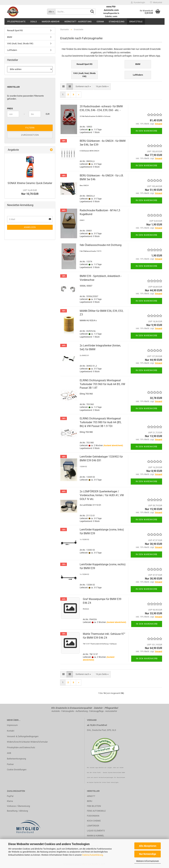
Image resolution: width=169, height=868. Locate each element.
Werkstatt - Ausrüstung (78, 22)
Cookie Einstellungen (17, 770)
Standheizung (117, 22)
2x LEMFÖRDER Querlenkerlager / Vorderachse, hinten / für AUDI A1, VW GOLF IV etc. (102, 495)
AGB (9, 753)
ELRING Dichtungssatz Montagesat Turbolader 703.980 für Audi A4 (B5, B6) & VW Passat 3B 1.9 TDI (101, 422)
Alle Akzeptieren (148, 846)
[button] (63, 87)
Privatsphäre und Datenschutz (21, 747)
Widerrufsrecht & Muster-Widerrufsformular (27, 742)
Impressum (12, 725)
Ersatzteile (136, 22)
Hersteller (13, 87)
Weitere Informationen (148, 861)
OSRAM (100, 22)
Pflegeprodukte (16, 22)
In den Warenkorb (146, 131)
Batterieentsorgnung (16, 759)
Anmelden (30, 227)
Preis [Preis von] (10, 109)
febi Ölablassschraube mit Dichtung (101, 245)
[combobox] (83, 87)
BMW (10, 37)
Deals (34, 22)
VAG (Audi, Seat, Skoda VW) (20, 43)
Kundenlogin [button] (138, 2)
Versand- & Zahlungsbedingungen (23, 736)
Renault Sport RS (15, 30)
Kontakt (11, 731)
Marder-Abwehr (51, 22)
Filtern (30, 128)
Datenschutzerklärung (93, 855)
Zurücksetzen (30, 135)
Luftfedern (12, 50)
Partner (10, 764)
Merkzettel (156, 2)
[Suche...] (51, 12)
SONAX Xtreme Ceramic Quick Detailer (30, 183)
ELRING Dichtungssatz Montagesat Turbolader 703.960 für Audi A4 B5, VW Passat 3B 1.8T (102, 384)
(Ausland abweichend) (113, 445)
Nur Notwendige (148, 854)
